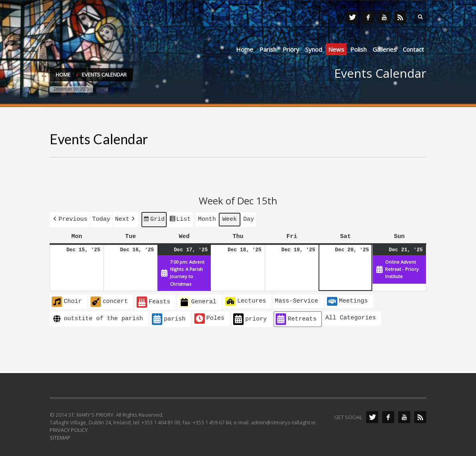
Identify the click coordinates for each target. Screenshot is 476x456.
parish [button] (169, 318)
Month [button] (207, 218)
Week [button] (230, 218)
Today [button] (101, 218)
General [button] (198, 301)
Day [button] (249, 218)
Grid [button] (154, 220)
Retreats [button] (296, 318)
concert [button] (109, 300)
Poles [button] (209, 317)
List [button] (180, 220)
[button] (70, 219)
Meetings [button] (347, 300)
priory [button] (250, 318)
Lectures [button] (246, 300)
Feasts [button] (153, 301)
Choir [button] (67, 300)
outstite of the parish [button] (97, 317)
